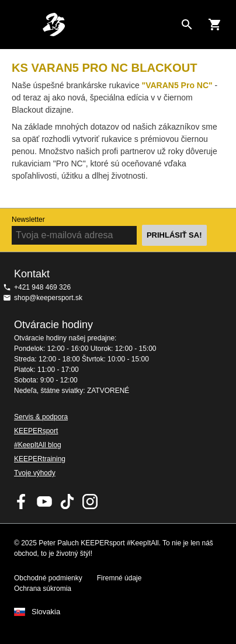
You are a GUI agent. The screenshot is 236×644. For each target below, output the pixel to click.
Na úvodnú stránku (109, 25)
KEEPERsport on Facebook (22, 502)
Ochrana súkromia (43, 589)
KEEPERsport (36, 431)
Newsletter (28, 220)
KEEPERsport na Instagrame (90, 502)
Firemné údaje (119, 578)
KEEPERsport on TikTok (67, 502)
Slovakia (46, 612)
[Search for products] (187, 25)
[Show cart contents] (215, 25)
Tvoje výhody (35, 473)
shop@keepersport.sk (48, 298)
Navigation (19, 25)
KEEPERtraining (40, 459)
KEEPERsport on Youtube (44, 502)
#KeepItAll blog (38, 445)
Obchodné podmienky (48, 578)
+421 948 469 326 (42, 287)
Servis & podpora (41, 417)
